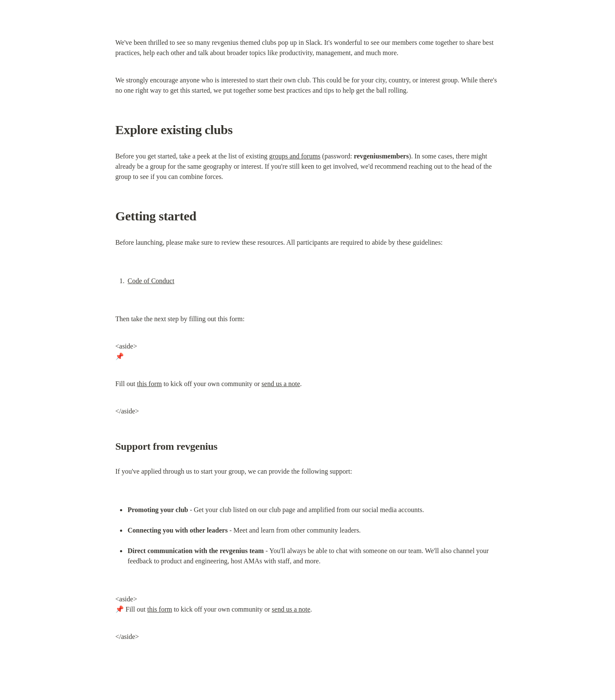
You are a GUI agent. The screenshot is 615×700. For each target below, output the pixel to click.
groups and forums (295, 156)
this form (149, 384)
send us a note (281, 384)
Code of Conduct (151, 281)
